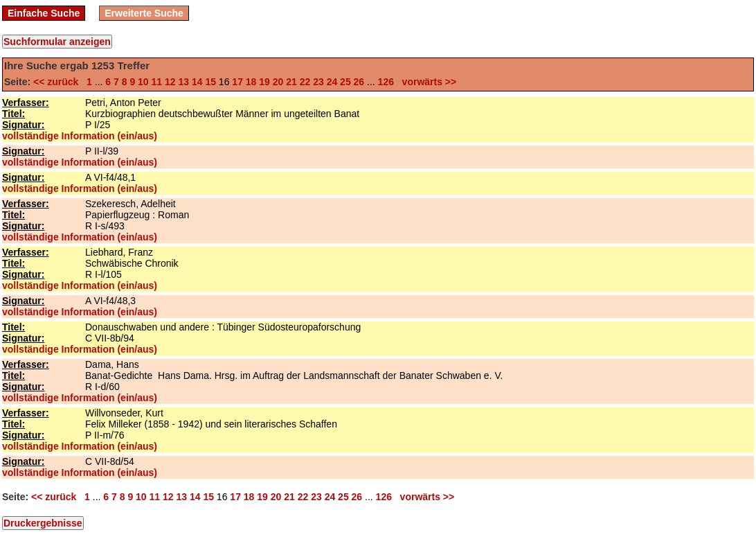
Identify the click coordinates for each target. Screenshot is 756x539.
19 (264, 82)
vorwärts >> (426, 82)
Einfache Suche (44, 13)
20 (278, 82)
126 (386, 82)
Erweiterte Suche (144, 13)
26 (359, 82)
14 (197, 82)
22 (305, 82)
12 (170, 82)
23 (318, 82)
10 (143, 82)
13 (183, 82)
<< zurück (58, 82)
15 (210, 82)
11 (157, 82)
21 (291, 82)
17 (237, 82)
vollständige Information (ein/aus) (80, 136)
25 (345, 82)
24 (332, 82)
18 (251, 82)
